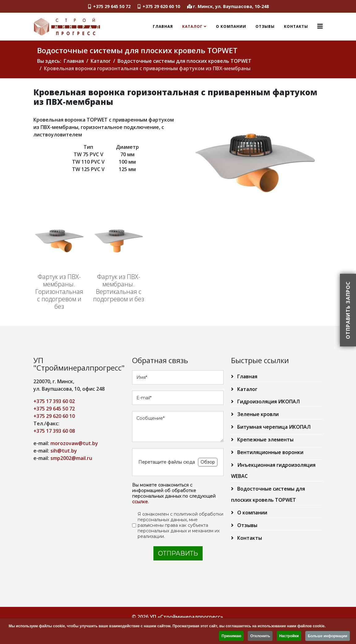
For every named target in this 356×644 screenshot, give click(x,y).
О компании (231, 26)
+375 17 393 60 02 (54, 401)
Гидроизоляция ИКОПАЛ (268, 401)
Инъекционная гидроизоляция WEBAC (273, 470)
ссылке (140, 502)
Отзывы (265, 26)
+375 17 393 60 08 (54, 431)
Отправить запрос (348, 310)
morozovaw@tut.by (74, 443)
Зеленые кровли (257, 414)
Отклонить (260, 637)
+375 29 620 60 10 (161, 6)
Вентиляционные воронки (270, 452)
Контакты (296, 26)
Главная (163, 26)
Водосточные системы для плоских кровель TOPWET (184, 61)
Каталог (192, 26)
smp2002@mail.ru (71, 458)
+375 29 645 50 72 (112, 6)
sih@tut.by (64, 451)
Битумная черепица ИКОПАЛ (273, 427)
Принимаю (231, 637)
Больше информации (328, 637)
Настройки (289, 637)
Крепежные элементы (265, 440)
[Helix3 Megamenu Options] (320, 26)
